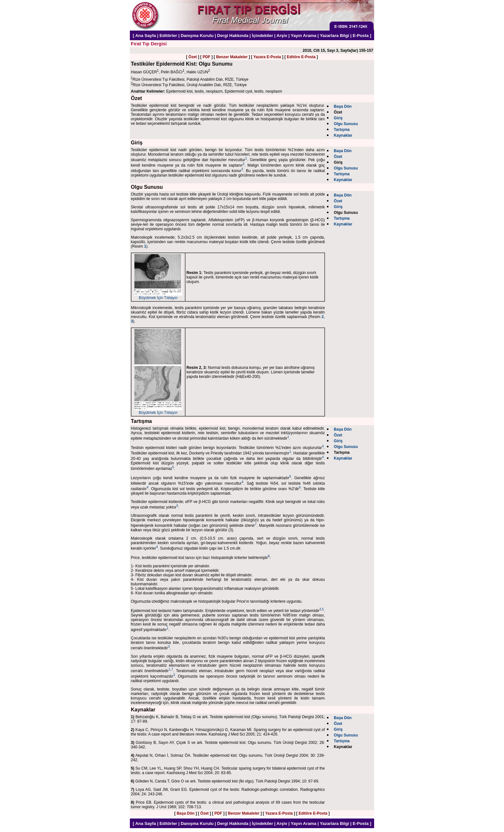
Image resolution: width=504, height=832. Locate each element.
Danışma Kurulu (197, 36)
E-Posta (361, 36)
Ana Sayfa (146, 36)
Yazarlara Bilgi (334, 36)
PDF (206, 57)
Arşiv (282, 36)
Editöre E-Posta (301, 57)
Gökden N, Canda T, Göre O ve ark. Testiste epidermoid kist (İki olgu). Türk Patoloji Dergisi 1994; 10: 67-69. (225, 781)
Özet (193, 57)
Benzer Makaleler (232, 57)
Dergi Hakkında (233, 36)
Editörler (168, 36)
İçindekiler (263, 36)
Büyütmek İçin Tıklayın (158, 296)
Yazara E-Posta (267, 57)
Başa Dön (186, 813)
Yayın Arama (304, 36)
